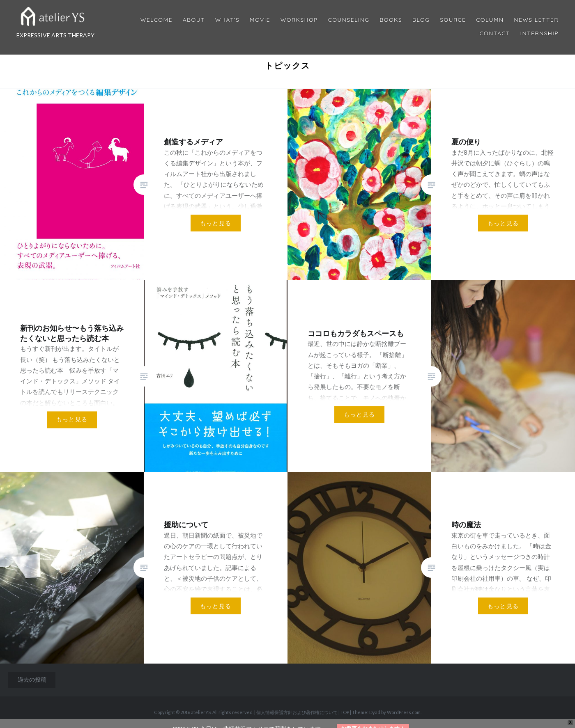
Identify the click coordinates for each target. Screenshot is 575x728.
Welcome (156, 20)
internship (539, 33)
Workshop (299, 20)
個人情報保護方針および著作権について (297, 712)
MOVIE (260, 20)
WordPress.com (404, 712)
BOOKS (391, 20)
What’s (227, 20)
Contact (495, 33)
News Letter (536, 20)
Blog (421, 20)
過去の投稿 (32, 679)
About (194, 20)
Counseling (349, 20)
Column (490, 20)
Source (453, 20)
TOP (345, 712)
